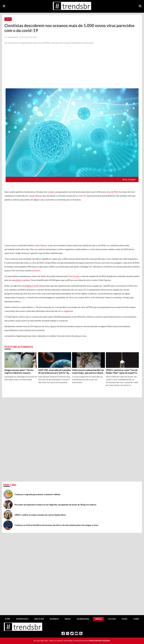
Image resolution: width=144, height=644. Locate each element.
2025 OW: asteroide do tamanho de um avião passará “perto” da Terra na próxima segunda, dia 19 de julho (55, 372)
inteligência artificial (32, 286)
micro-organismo (65, 311)
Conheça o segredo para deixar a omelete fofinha (37, 494)
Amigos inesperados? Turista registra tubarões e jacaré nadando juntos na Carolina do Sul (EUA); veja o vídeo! (19, 372)
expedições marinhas (21, 280)
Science (37, 270)
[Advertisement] (72, 68)
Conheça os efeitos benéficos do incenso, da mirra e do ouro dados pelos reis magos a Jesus (56, 525)
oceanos (51, 192)
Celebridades (83, 619)
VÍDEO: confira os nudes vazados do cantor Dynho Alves (40, 515)
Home (8, 619)
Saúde (125, 619)
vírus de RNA (112, 192)
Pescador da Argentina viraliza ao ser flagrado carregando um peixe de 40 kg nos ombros (55, 505)
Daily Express (41, 245)
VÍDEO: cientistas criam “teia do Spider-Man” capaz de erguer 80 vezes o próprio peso (122, 372)
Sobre (136, 619)
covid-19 (82, 196)
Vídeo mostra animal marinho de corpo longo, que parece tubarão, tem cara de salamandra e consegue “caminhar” (88, 372)
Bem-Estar (39, 619)
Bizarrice (54, 619)
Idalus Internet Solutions (99, 641)
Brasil (68, 619)
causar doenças (36, 196)
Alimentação (22, 619)
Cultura (112, 619)
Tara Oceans (74, 276)
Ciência (8, 19)
